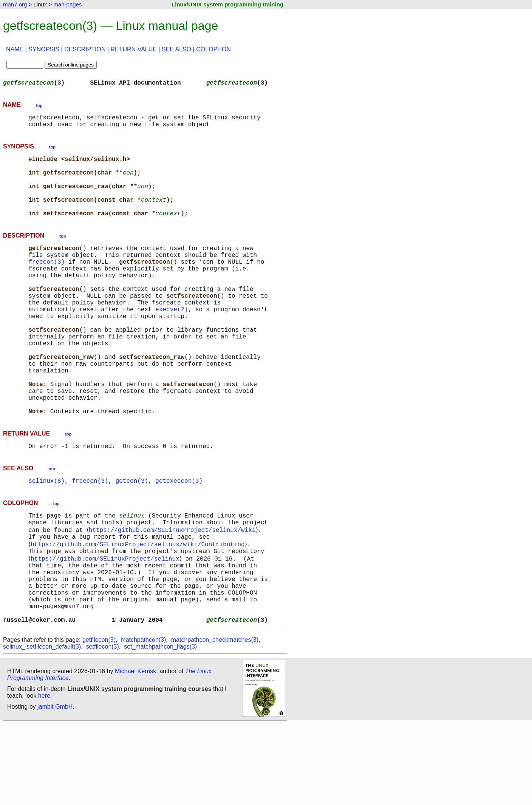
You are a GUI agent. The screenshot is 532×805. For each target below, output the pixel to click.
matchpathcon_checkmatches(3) (215, 721)
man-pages (67, 4)
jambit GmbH (55, 787)
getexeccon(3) (179, 539)
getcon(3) (132, 539)
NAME (15, 49)
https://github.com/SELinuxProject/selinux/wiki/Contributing (139, 609)
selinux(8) (46, 539)
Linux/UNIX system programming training (227, 4)
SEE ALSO (176, 49)
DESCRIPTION (85, 49)
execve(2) (172, 342)
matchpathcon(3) (143, 721)
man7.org (15, 4)
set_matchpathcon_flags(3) (160, 727)
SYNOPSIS (44, 49)
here (44, 776)
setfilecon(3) (103, 727)
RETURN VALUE (134, 49)
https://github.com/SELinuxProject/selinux (107, 626)
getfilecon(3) (99, 721)
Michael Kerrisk (135, 752)
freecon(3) (46, 284)
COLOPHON (213, 49)
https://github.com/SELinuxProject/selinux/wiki (173, 592)
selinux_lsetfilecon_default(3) (42, 727)
